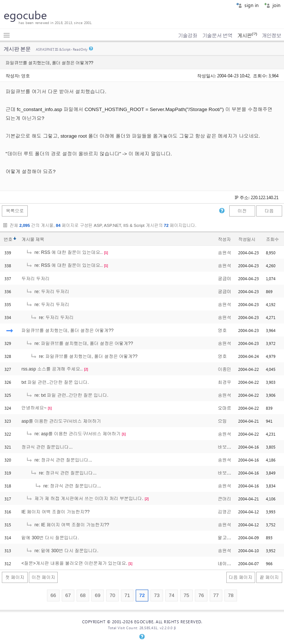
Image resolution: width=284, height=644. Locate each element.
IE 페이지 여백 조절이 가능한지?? (55, 512)
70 (112, 595)
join (272, 5)
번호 (8, 239)
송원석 (224, 253)
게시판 (247, 36)
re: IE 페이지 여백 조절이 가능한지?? (67, 525)
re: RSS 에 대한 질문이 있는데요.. (64, 252)
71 (127, 595)
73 (157, 595)
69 (97, 595)
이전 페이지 (43, 577)
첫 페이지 (15, 577)
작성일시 (247, 239)
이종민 (224, 369)
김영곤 (224, 512)
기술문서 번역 (217, 36)
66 (53, 595)
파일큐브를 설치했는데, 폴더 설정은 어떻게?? (67, 331)
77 (216, 595)
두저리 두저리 (35, 279)
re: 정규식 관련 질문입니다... (59, 460)
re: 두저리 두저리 (48, 292)
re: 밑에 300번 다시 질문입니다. (62, 551)
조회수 (272, 239)
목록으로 (15, 211)
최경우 (224, 382)
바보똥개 (227, 447)
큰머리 (224, 499)
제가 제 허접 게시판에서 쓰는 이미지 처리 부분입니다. (84, 499)
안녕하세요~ (34, 408)
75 (186, 595)
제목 (40, 239)
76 (201, 595)
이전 (242, 211)
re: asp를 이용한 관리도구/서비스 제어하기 (73, 434)
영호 (26, 76)
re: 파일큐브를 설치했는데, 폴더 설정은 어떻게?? (80, 343)
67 (68, 595)
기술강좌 (187, 36)
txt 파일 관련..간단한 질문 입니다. (55, 382)
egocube (25, 15)
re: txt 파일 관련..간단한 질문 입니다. (67, 395)
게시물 (33, 239)
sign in (247, 5)
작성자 (224, 239)
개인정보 (271, 36)
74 (171, 595)
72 (142, 595)
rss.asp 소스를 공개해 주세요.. (52, 369)
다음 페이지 (241, 577)
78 (231, 595)
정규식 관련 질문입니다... (47, 447)
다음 (269, 211)
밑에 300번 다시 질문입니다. (50, 538)
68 (83, 595)
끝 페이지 (269, 577)
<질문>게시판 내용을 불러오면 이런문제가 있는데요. (74, 563)
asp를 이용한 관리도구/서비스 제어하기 (61, 421)
